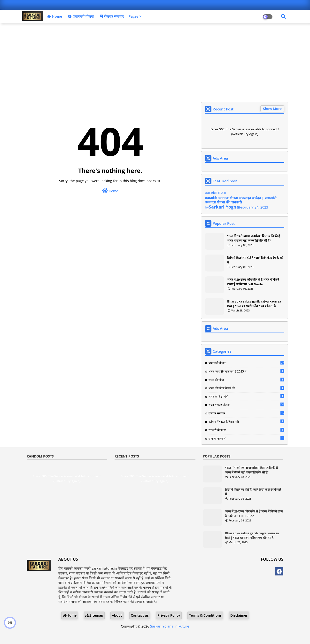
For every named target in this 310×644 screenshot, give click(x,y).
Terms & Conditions (205, 615)
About (117, 615)
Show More (272, 109)
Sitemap (94, 615)
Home (54, 16)
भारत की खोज (246, 380)
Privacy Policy (169, 615)
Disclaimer (239, 615)
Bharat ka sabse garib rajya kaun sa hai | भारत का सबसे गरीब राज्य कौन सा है (254, 303)
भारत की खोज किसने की (246, 388)
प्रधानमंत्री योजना (80, 16)
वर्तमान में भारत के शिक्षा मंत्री (246, 422)
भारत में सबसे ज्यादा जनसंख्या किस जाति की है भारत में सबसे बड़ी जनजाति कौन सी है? (254, 238)
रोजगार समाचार (111, 16)
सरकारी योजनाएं (246, 430)
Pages (133, 16)
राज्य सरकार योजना (246, 405)
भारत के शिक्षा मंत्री (246, 396)
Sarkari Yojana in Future (170, 626)
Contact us (140, 615)
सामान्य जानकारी (246, 438)
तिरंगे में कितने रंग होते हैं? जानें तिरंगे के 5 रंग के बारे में (255, 260)
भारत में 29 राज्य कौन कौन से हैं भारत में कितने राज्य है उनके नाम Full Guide (253, 282)
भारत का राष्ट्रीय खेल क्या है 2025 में (246, 371)
